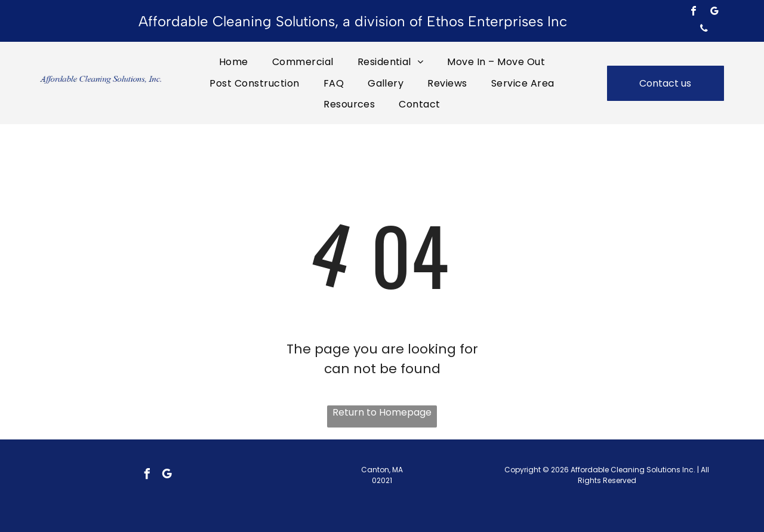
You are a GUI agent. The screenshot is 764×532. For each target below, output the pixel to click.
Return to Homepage (382, 412)
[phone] (704, 30)
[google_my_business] (714, 12)
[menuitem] (234, 62)
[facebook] (694, 12)
